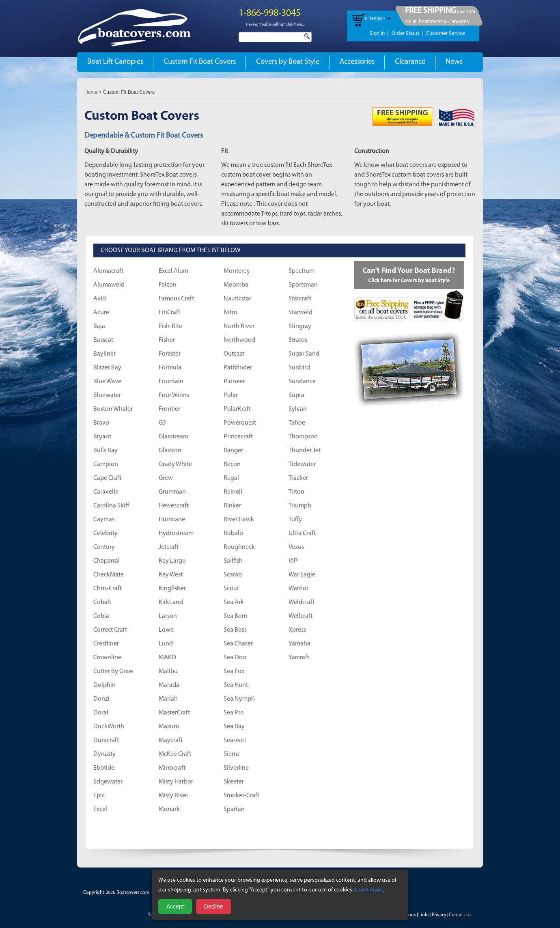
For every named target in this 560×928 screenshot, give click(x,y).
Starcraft (300, 299)
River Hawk (239, 520)
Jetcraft (169, 547)
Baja (99, 326)
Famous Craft (176, 299)
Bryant (102, 437)
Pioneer (234, 382)
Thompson (303, 437)
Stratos (298, 340)
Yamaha (299, 644)
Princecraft (238, 437)
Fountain (171, 382)
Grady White (175, 464)
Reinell (233, 492)
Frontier (169, 409)
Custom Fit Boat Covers (200, 62)
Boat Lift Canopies (115, 62)
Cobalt (102, 602)
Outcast (234, 354)
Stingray (300, 326)
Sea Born (236, 616)
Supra (296, 395)
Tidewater (302, 464)
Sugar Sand (304, 354)
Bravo (101, 423)
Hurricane (172, 520)
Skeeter (234, 782)
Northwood (239, 340)
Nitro (230, 313)
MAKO (167, 658)
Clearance (410, 62)
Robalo (233, 533)
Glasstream (173, 437)
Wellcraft (300, 616)
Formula (170, 368)
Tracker (298, 478)
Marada (169, 685)
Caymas (104, 520)
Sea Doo (235, 658)
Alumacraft (108, 271)
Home (91, 92)
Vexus (296, 547)
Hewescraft (174, 506)
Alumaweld (109, 285)
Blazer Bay (107, 368)
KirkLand (171, 602)
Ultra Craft (302, 533)
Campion (106, 464)
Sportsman (303, 285)
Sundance (302, 382)
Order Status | (407, 33)
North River (239, 326)
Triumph (300, 506)
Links (424, 915)
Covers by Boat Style (288, 62)
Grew (166, 478)
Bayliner (104, 354)
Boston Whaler (113, 409)
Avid (100, 299)
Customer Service (446, 33)
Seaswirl (235, 740)
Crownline (107, 658)
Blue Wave (107, 382)
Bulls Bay (106, 451)
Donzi (101, 699)
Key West (171, 575)
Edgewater (108, 782)
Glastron (170, 451)
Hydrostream (176, 533)
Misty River (173, 796)
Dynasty (104, 754)
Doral (101, 713)
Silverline (236, 768)
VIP (293, 561)
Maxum (169, 727)
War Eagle (302, 575)
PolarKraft (237, 409)
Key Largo (172, 561)
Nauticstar (237, 299)
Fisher (167, 340)
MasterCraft (174, 713)
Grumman (172, 492)
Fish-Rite (170, 326)
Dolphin (104, 685)
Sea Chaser (238, 644)
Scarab (233, 575)
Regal (231, 478)
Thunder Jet (305, 451)
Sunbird (299, 368)
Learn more (369, 890)
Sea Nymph (239, 699)
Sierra (231, 754)
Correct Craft (110, 630)
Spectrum (302, 271)
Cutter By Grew (113, 671)
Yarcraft (299, 658)
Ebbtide (104, 768)
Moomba (236, 285)
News (454, 62)
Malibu (168, 671)
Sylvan (298, 409)
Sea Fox (234, 671)
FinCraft (169, 313)
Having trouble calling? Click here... (275, 25)
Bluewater (107, 395)
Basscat (103, 340)
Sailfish (233, 561)
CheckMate (109, 575)
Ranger (233, 451)
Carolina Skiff (111, 506)
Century (104, 547)
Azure (101, 313)
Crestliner (106, 644)
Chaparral (107, 561)
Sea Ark (234, 602)
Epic (99, 796)
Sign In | (379, 33)
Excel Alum (173, 271)
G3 (162, 423)
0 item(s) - (375, 19)
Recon (232, 464)
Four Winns (174, 395)
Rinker (232, 506)
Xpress (297, 630)
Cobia (101, 616)
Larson (168, 616)
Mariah (168, 699)
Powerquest (240, 423)
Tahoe (297, 423)
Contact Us (460, 915)
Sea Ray (234, 727)
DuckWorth (109, 727)
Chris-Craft (108, 589)
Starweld (300, 313)
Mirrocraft (172, 768)
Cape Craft (107, 478)
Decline (214, 906)
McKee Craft (175, 754)
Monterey (237, 271)
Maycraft (171, 740)
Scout (231, 589)
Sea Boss (235, 630)
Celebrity (106, 533)
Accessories (357, 62)
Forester (170, 354)
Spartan (234, 809)
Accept (175, 906)
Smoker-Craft (241, 796)
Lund (166, 644)
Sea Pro (234, 713)
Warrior (298, 589)
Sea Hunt (236, 685)
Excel (100, 809)
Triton (296, 492)
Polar (231, 395)
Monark (169, 809)
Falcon (168, 285)
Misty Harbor (176, 782)
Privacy (439, 915)
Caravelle (106, 492)
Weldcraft (302, 602)
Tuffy (295, 520)
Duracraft (106, 740)
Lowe (166, 630)
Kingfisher (172, 589)
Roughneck (239, 547)
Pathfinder (238, 368)
